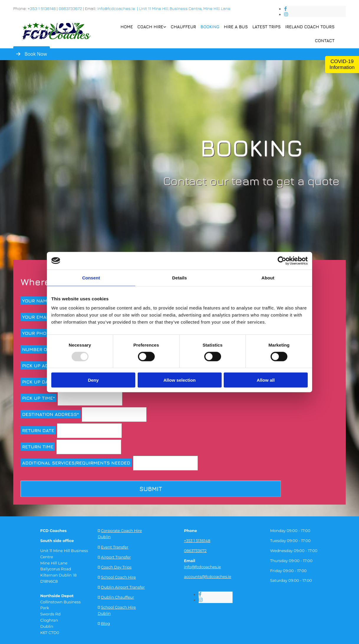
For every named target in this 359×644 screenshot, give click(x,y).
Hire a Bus (237, 26)
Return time (38, 447)
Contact (325, 40)
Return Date (38, 430)
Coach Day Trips (116, 566)
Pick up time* (38, 398)
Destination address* (51, 414)
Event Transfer (115, 546)
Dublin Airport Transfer (123, 586)
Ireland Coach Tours (310, 26)
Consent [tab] (91, 277)
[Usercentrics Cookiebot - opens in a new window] (282, 261)
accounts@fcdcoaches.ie (208, 576)
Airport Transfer (116, 556)
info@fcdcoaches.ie (202, 566)
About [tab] (268, 277)
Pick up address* (44, 365)
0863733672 (70, 8)
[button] (32, 54)
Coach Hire (152, 26)
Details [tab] (179, 277)
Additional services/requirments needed (76, 463)
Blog (106, 622)
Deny (93, 380)
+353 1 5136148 (42, 8)
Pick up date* (39, 382)
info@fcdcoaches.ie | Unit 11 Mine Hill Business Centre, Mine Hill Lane (164, 8)
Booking (211, 26)
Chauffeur (185, 26)
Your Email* (37, 317)
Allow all (266, 380)
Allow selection (179, 380)
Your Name (36, 301)
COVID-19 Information (342, 64)
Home (128, 26)
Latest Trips (267, 26)
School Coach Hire (118, 576)
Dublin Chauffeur (118, 596)
